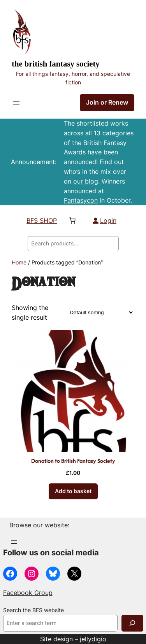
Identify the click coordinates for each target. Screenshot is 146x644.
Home (19, 262)
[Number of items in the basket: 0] (72, 220)
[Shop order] (101, 312)
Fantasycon (81, 200)
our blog (86, 181)
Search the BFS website (33, 610)
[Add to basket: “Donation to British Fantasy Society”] (73, 491)
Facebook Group (28, 593)
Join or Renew (107, 102)
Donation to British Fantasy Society (73, 461)
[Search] (132, 623)
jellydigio (93, 639)
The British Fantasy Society (56, 64)
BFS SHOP (42, 220)
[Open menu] (16, 103)
